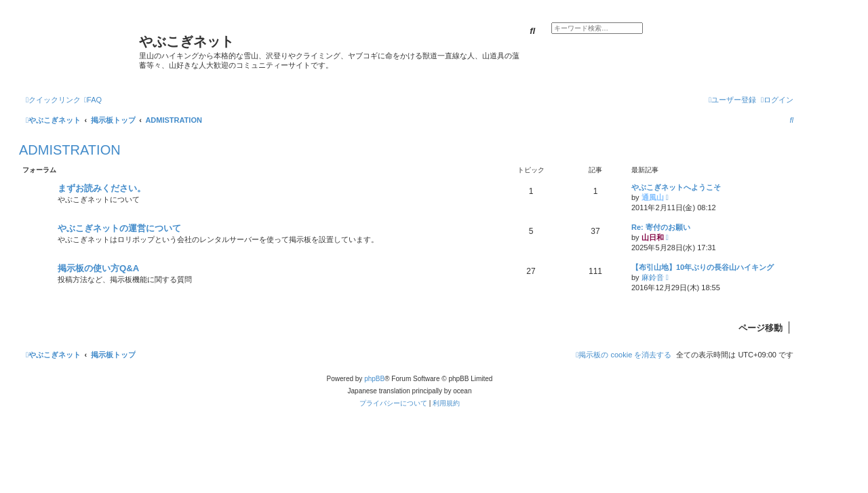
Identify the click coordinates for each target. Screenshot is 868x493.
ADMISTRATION (70, 150)
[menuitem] (93, 100)
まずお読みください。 (102, 188)
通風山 (653, 197)
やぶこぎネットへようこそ (676, 187)
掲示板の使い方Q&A (98, 268)
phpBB (374, 379)
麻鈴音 (653, 277)
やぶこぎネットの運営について (119, 228)
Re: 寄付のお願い (661, 227)
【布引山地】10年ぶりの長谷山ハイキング (703, 267)
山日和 (653, 237)
